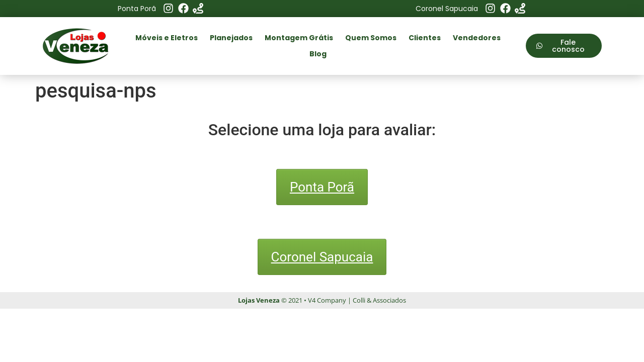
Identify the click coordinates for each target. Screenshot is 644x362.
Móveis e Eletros (167, 38)
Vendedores (477, 38)
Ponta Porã (322, 187)
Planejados (231, 38)
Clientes (425, 38)
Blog (318, 54)
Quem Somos (371, 38)
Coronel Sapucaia (322, 257)
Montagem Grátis (299, 38)
